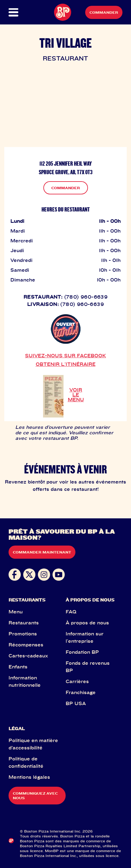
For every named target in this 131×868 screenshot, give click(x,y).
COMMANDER (66, 188)
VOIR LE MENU (76, 395)
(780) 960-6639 (86, 297)
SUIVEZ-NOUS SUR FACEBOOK (65, 355)
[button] (14, 12)
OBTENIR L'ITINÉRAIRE (66, 364)
